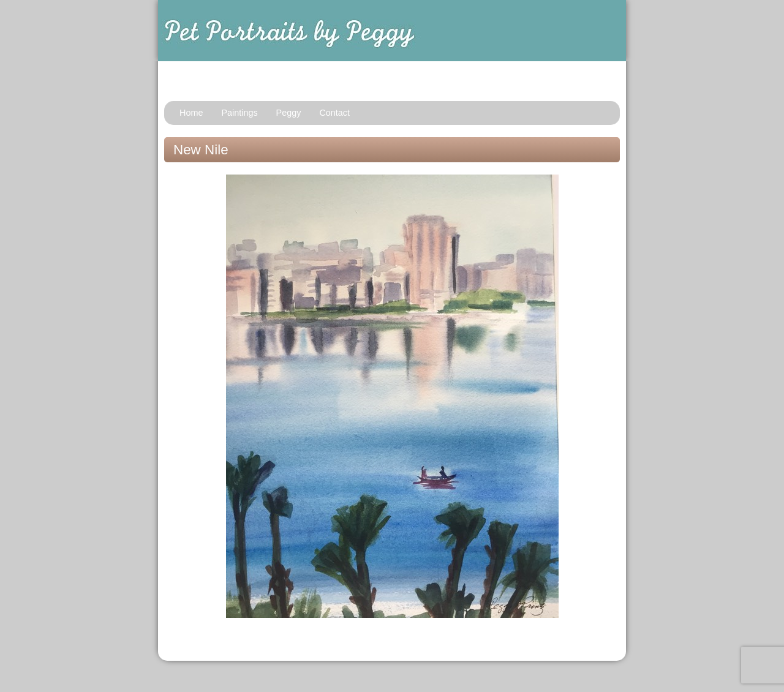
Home (191, 113)
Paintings (239, 113)
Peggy (289, 113)
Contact (334, 113)
